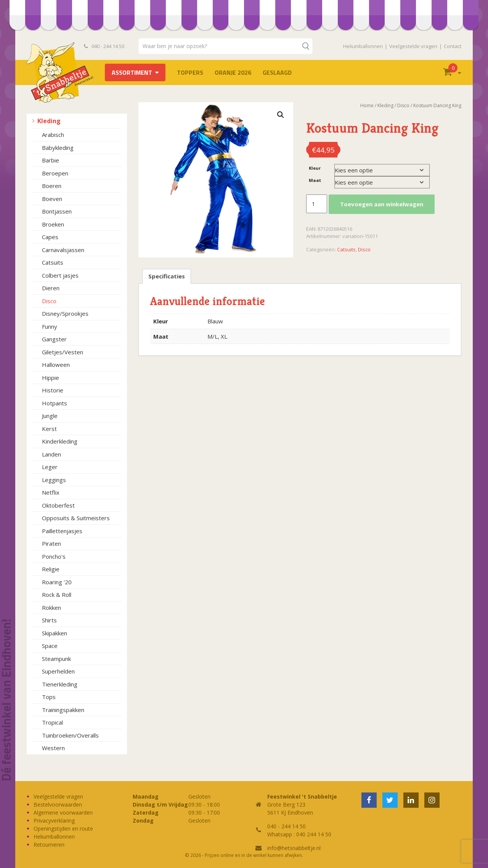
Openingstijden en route (63, 829)
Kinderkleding (60, 441)
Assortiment (132, 72)
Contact (453, 46)
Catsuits (53, 262)
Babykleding (58, 148)
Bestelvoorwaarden (58, 805)
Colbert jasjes (60, 275)
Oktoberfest (58, 505)
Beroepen (55, 173)
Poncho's (54, 556)
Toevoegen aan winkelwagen (382, 204)
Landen (51, 454)
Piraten (51, 543)
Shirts (49, 620)
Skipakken (55, 633)
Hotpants (55, 403)
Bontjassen (57, 211)
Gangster (54, 339)
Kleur (315, 168)
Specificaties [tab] (167, 276)
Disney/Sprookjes (65, 313)
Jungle (50, 416)
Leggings (54, 480)
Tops (49, 697)
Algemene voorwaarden (63, 813)
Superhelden (58, 671)
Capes (50, 237)
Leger (50, 467)
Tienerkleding (60, 684)
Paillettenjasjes (62, 531)
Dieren (51, 288)
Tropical (52, 722)
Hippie (51, 378)
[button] (281, 115)
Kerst (49, 429)
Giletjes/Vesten (63, 352)
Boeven (52, 199)
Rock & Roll (57, 595)
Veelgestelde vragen (413, 46)
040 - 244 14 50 (104, 46)
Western (53, 748)
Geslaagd (277, 72)
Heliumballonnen (363, 46)
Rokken (51, 608)
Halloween (56, 365)
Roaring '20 (57, 582)
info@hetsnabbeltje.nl (294, 848)
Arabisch (53, 135)
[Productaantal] (316, 204)
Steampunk (56, 659)
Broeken (53, 224)
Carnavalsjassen (63, 250)
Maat (315, 180)
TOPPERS (190, 72)
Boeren (52, 186)
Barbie (51, 160)
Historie (53, 390)
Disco (49, 301)
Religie (51, 569)
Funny (50, 326)
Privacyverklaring (54, 821)
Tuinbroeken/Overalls (70, 735)
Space (50, 646)
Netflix (51, 492)
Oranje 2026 (233, 72)
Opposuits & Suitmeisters (76, 518)
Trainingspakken (63, 710)
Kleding (49, 121)
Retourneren (49, 845)
